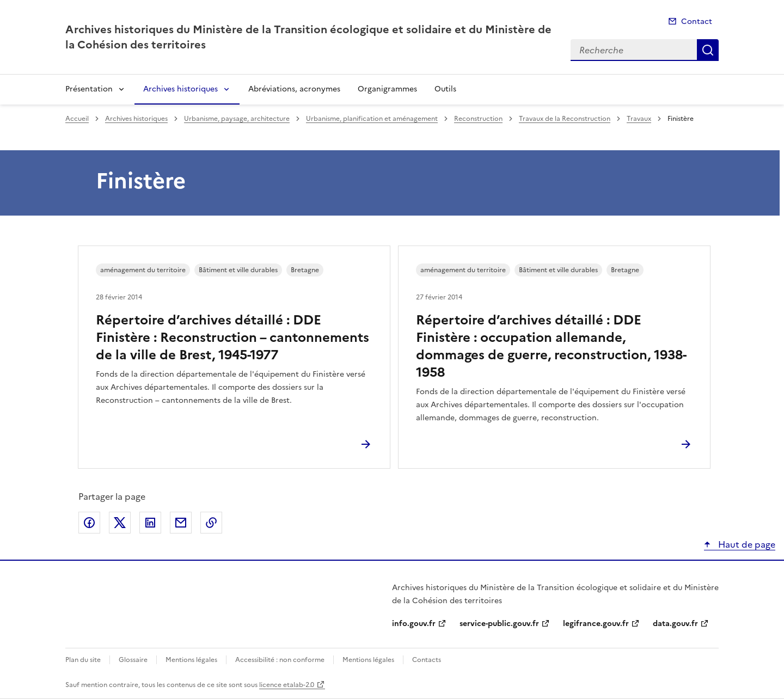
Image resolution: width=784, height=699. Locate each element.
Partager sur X (120, 523)
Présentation (89, 89)
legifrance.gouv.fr (596, 624)
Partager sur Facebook (89, 523)
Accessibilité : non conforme (280, 660)
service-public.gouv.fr (499, 624)
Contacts (427, 660)
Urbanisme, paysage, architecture (237, 119)
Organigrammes (387, 89)
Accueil (77, 119)
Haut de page (746, 544)
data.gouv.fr (675, 624)
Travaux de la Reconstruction (565, 119)
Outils (445, 89)
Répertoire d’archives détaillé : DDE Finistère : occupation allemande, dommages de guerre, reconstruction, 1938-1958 (551, 346)
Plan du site (83, 660)
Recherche (708, 50)
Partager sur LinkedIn (150, 523)
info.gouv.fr (414, 624)
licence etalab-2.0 (287, 685)
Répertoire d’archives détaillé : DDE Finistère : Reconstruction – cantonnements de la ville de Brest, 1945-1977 (232, 338)
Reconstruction (478, 119)
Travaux (639, 119)
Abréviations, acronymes (294, 89)
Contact (697, 22)
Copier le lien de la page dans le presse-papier (211, 523)
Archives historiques (180, 89)
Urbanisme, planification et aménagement (372, 119)
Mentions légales (191, 660)
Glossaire (133, 660)
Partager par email (181, 523)
